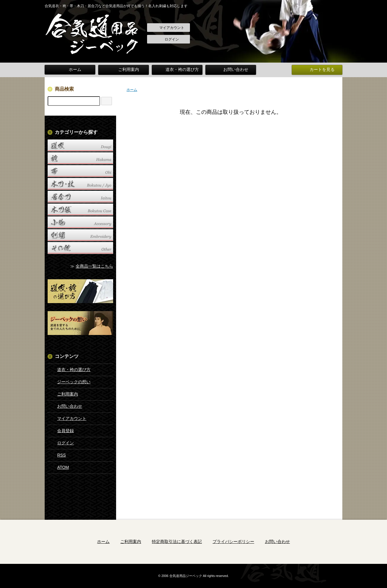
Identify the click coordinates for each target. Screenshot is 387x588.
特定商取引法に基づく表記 (177, 541)
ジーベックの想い (70, 382)
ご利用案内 (124, 70)
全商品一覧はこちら (94, 266)
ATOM (59, 467)
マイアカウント (169, 28)
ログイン (169, 40)
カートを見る (317, 70)
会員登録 (61, 431)
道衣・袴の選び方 (177, 70)
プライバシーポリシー (233, 541)
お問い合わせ (231, 70)
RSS (57, 455)
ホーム (70, 70)
